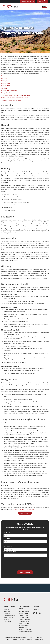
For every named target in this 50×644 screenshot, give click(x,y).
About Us (7, 610)
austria (27, 611)
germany (27, 619)
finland (27, 617)
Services (6, 620)
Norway (27, 625)
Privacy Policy (39, 637)
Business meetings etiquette (9, 91)
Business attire (6, 86)
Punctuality (4, 76)
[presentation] (17, 563)
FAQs (30, 637)
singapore (22, 627)
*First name (7, 532)
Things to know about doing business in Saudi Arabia (16, 95)
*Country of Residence (10, 552)
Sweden (21, 629)
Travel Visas (7, 612)
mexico (27, 623)
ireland (27, 621)
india (20, 623)
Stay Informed (25, 572)
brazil (26, 614)
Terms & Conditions (11, 639)
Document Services (9, 616)
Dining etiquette (6, 93)
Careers (29, 639)
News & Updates (9, 618)
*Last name (7, 538)
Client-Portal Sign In (26, 1)
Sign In (41, 1)
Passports (7, 614)
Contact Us (36, 610)
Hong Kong (22, 621)
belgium (21, 614)
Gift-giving (4, 88)
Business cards (5, 83)
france (21, 619)
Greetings (4, 81)
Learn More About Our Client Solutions (15, 637)
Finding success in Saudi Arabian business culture (15, 98)
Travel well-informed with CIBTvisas (11, 100)
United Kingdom (23, 631)
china (26, 615)
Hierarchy (4, 78)
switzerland (28, 629)
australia (21, 611)
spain (26, 627)
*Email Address (8, 546)
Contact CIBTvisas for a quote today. (24, 510)
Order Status (8, 622)
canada (21, 615)
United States (29, 631)
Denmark (21, 617)
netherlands (22, 625)
